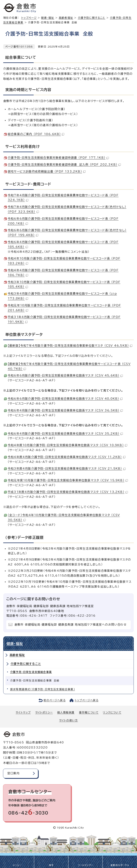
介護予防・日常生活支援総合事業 (31, 672)
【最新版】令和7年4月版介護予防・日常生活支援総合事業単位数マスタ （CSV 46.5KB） (70, 346)
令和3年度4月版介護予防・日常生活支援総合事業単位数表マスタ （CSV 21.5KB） (67, 469)
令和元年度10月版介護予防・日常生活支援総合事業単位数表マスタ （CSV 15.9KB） (68, 480)
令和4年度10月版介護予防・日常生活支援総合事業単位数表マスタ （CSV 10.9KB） (67, 445)
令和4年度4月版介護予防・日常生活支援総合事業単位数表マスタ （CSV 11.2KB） (67, 457)
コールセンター (86, 865)
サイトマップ (23, 712)
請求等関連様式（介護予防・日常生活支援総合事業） (43, 689)
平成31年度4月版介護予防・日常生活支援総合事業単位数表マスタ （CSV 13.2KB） (68, 492)
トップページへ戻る (87, 700)
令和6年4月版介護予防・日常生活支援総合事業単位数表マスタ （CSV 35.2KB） (65, 434)
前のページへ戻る (55, 700)
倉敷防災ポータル (120, 865)
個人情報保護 (66, 712)
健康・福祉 (48, 18)
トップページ (29, 18)
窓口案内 (13, 773)
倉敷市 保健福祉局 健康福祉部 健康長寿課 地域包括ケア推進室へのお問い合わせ (71, 625)
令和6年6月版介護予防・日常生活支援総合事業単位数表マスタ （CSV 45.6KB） (65, 375)
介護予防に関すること (92, 18)
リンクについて (112, 712)
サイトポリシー (44, 712)
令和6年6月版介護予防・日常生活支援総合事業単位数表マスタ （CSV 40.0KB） (65, 399)
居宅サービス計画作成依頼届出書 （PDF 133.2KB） (47, 171)
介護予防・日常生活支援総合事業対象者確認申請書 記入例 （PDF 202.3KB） (64, 165)
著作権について (89, 712)
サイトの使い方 (68, 720)
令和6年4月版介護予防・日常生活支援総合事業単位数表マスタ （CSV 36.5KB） (65, 410)
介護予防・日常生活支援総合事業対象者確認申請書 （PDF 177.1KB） (58, 158)
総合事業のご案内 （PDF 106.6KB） (36, 134)
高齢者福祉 (66, 18)
